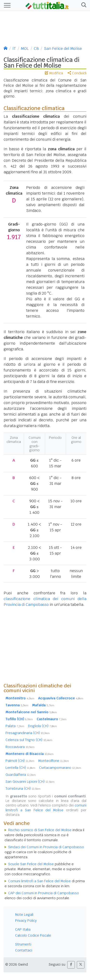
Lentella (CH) (20, 768)
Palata (15, 726)
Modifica (54, 73)
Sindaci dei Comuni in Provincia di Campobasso (46, 847)
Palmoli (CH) (20, 761)
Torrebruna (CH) (23, 789)
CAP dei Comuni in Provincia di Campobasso (44, 893)
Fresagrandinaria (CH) (28, 733)
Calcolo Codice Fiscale (33, 935)
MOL (25, 49)
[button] (83, 5)
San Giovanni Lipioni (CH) (30, 782)
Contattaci (24, 950)
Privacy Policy (26, 921)
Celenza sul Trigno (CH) (29, 740)
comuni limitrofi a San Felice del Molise (46, 808)
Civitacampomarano (60, 768)
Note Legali (24, 915)
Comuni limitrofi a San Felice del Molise (39, 881)
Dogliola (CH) (42, 726)
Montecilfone (54, 761)
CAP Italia (23, 929)
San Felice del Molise (63, 49)
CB (36, 49)
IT (14, 49)
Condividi (77, 73)
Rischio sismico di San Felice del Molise (40, 830)
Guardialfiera (21, 775)
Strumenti (23, 944)
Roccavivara (20, 747)
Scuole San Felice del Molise (31, 864)
